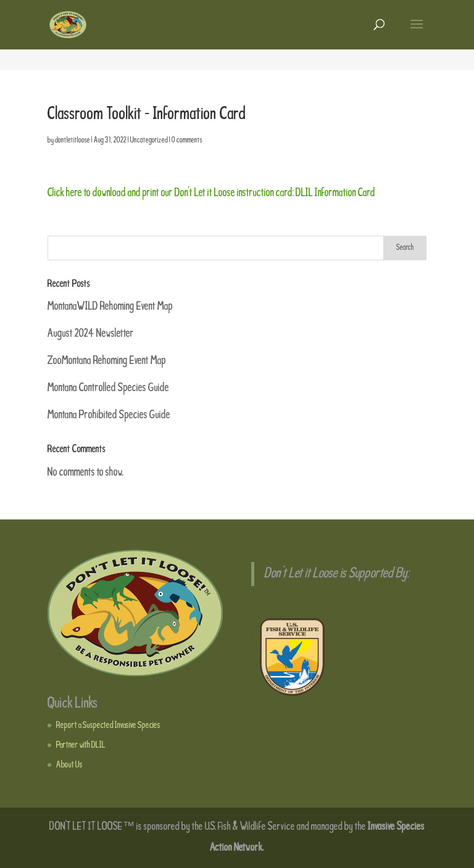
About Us (69, 765)
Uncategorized (149, 141)
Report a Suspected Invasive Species (108, 725)
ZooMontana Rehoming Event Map (107, 361)
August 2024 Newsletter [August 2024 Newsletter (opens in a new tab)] (91, 334)
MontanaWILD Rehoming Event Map (110, 307)
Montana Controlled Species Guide (108, 388)
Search (405, 248)
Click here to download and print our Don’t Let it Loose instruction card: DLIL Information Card (211, 193)
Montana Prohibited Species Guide (109, 415)
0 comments (187, 141)
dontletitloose (73, 141)
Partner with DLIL (81, 745)
